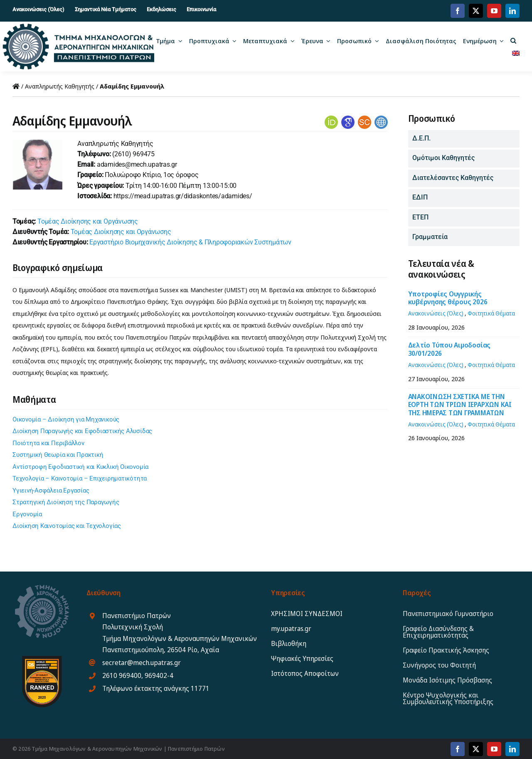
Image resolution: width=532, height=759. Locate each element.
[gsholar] (348, 118)
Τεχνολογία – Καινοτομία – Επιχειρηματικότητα (80, 478)
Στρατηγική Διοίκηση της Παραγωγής (66, 502)
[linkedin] (512, 11)
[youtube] (494, 11)
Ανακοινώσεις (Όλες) (436, 313)
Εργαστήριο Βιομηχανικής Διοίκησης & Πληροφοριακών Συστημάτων (190, 242)
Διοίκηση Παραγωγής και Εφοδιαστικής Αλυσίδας (82, 431)
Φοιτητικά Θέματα (491, 313)
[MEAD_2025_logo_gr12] (79, 27)
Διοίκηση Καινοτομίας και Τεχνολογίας (67, 526)
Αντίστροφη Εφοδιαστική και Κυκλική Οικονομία (80, 467)
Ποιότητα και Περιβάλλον (48, 443)
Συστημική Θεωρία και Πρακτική (58, 455)
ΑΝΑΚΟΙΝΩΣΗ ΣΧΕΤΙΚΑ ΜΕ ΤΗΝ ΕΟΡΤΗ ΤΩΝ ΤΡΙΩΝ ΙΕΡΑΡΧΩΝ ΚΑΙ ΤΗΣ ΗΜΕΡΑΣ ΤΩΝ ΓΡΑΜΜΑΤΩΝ (460, 404)
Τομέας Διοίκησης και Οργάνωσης (88, 221)
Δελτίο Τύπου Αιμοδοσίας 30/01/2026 (449, 349)
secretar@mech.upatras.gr (142, 663)
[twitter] (476, 11)
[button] (513, 40)
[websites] (381, 118)
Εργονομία (27, 514)
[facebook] (458, 11)
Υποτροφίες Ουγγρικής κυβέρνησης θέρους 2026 (448, 298)
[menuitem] (516, 53)
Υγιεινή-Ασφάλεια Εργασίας (51, 490)
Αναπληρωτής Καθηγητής (60, 86)
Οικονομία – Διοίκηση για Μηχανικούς (66, 419)
